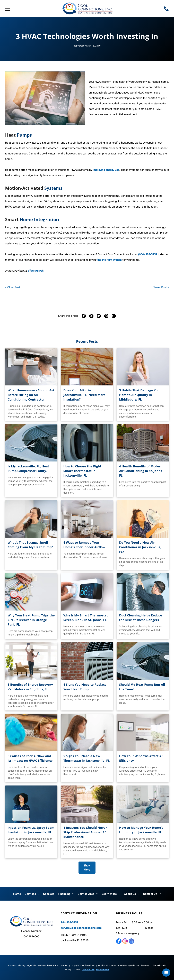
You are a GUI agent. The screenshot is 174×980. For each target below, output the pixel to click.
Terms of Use (88, 969)
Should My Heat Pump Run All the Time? (142, 687)
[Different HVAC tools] (31, 592)
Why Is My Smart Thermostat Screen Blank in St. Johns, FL (86, 618)
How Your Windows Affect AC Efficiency (141, 758)
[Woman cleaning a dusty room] (31, 733)
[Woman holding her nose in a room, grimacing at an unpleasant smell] (31, 519)
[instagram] (125, 942)
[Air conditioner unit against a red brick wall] (87, 661)
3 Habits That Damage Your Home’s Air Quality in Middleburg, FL (140, 395)
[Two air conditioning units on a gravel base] (143, 443)
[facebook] (119, 942)
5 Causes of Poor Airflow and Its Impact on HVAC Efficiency (30, 758)
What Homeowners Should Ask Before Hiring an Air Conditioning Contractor (31, 395)
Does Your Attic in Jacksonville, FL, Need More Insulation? (84, 395)
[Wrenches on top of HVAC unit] (31, 443)
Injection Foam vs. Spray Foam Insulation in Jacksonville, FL (31, 830)
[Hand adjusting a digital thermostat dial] (87, 592)
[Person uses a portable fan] (143, 519)
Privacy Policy (102, 969)
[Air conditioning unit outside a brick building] (87, 804)
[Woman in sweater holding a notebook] (143, 367)
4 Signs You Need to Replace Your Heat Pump (85, 687)
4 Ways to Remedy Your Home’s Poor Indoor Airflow (84, 545)
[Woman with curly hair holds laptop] (31, 804)
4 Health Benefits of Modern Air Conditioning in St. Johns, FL (141, 471)
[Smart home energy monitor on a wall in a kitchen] (143, 733)
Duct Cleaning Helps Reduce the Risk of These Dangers (141, 618)
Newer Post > (161, 287)
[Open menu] (8, 9)
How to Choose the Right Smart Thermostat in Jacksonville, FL (82, 471)
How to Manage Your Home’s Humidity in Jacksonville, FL (141, 830)
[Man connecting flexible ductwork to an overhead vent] (143, 592)
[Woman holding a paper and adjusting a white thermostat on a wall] (87, 733)
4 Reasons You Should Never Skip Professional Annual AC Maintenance (85, 832)
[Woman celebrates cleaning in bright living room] (31, 661)
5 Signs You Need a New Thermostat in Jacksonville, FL (86, 758)
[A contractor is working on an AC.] (31, 367)
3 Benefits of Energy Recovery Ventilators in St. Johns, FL (30, 687)
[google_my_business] (131, 942)
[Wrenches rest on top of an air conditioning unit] (143, 661)
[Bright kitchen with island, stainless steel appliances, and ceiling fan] (87, 519)
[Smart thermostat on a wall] (87, 443)
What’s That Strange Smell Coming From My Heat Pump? (30, 545)
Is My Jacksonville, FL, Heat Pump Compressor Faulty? (28, 469)
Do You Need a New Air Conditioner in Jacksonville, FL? (140, 547)
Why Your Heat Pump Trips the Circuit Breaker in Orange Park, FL (31, 620)
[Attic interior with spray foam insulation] (87, 367)
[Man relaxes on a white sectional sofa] (143, 804)
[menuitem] (17, 894)
